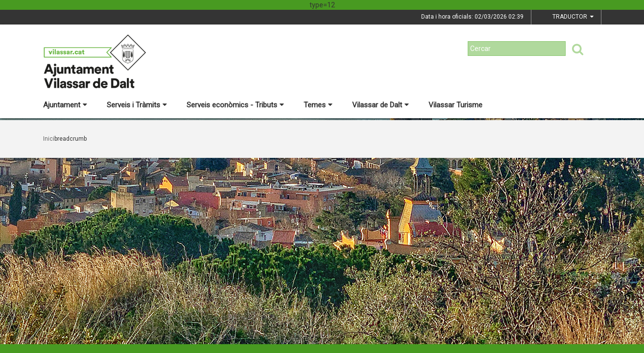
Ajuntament (65, 105)
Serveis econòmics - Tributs (235, 105)
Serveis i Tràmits (137, 105)
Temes (318, 105)
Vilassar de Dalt (381, 105)
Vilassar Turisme (455, 105)
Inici (49, 139)
